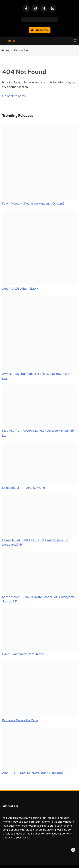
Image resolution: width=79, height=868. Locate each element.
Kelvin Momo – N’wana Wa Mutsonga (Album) (33, 203)
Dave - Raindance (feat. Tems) (23, 654)
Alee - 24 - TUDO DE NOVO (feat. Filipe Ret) (33, 773)
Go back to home (14, 96)
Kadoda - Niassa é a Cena (20, 720)
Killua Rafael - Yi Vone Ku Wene (24, 488)
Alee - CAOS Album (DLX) (20, 289)
